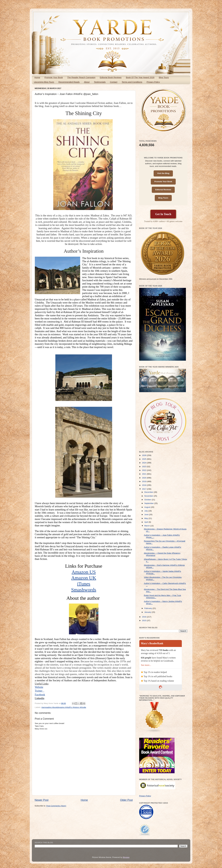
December (149, 492)
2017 (144, 489)
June (147, 515)
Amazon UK (84, 578)
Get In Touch (163, 214)
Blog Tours (164, 77)
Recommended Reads (69, 82)
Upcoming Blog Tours (44, 82)
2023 (144, 467)
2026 (144, 455)
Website (39, 687)
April (147, 522)
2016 (144, 617)
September (149, 503)
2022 (144, 470)
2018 (144, 485)
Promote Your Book (54, 77)
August (148, 507)
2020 (144, 478)
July (146, 511)
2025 (144, 459)
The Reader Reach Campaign (81, 77)
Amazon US (84, 572)
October (148, 500)
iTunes (84, 584)
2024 (144, 463)
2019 (144, 481)
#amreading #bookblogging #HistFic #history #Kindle (64, 707)
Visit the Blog (163, 173)
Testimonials (100, 82)
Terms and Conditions (132, 82)
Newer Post (42, 800)
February (149, 608)
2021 (144, 474)
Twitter (40, 691)
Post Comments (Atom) (56, 806)
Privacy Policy (153, 82)
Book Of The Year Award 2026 (140, 77)
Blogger (126, 857)
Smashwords (84, 590)
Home (37, 77)
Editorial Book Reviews (111, 77)
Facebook (40, 695)
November (149, 496)
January (148, 612)
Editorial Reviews (163, 190)
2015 (144, 620)
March (147, 526)
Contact (114, 82)
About (87, 82)
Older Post (126, 800)
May (146, 518)
